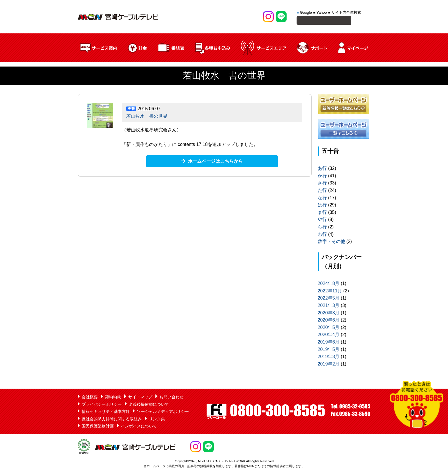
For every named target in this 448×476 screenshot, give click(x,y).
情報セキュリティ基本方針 (106, 412)
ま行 (322, 213)
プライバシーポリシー (102, 405)
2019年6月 (329, 343)
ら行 (322, 228)
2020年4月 (329, 335)
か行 (322, 177)
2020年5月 (329, 328)
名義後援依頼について (149, 405)
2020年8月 (329, 314)
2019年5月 (329, 350)
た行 (322, 191)
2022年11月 (330, 292)
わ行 (322, 235)
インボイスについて (139, 427)
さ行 (322, 184)
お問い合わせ (171, 398)
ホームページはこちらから (215, 162)
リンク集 (157, 420)
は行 (322, 206)
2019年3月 (329, 357)
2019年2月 (329, 365)
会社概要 (90, 398)
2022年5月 (329, 299)
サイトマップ (140, 398)
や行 (322, 220)
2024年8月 (329, 284)
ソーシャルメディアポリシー (163, 412)
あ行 (322, 169)
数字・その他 (331, 242)
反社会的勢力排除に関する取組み (112, 420)
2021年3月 (329, 306)
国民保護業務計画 (98, 427)
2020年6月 (329, 321)
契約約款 (113, 398)
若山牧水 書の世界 (147, 117)
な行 (322, 199)
